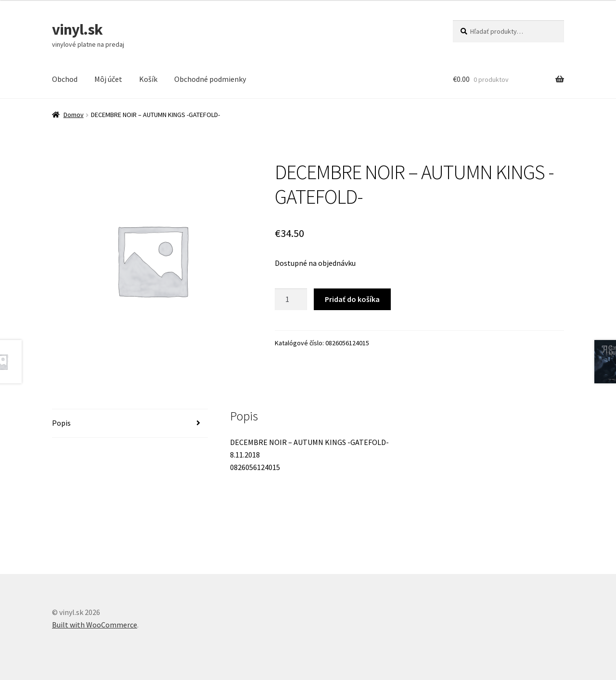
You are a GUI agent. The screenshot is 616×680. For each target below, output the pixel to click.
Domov (74, 115)
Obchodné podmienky (210, 79)
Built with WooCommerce (95, 625)
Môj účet (108, 79)
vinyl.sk (77, 29)
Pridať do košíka (352, 299)
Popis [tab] (61, 423)
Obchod (65, 79)
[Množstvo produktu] (291, 300)
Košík (148, 79)
